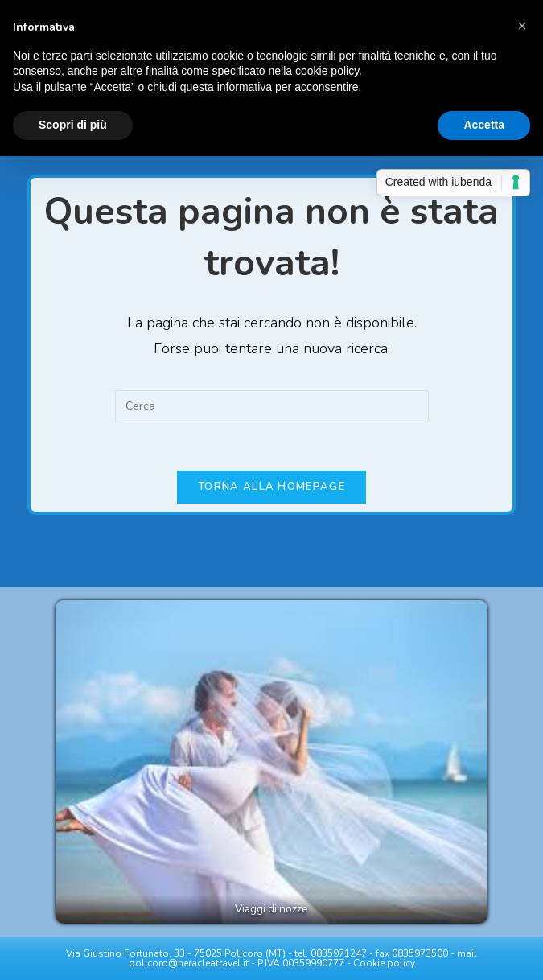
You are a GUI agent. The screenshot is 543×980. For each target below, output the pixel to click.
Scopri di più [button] (73, 125)
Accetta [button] (484, 125)
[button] (522, 26)
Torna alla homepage (271, 487)
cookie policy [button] (327, 71)
